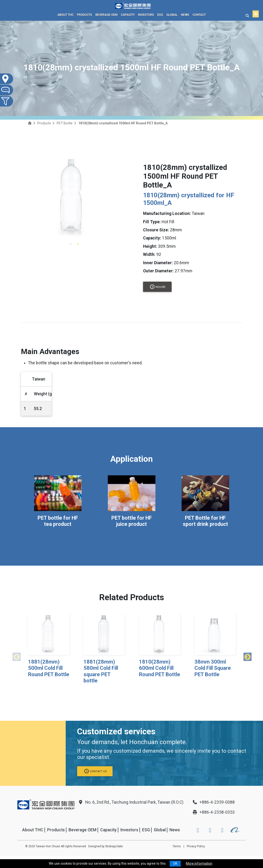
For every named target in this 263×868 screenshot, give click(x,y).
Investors (146, 15)
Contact (199, 15)
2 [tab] (78, 244)
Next (246, 656)
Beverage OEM (107, 15)
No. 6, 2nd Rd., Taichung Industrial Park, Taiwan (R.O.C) (131, 802)
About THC (65, 15)
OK (175, 863)
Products (84, 15)
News (185, 15)
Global (172, 15)
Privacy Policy (196, 846)
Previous (15, 656)
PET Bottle (65, 123)
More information (199, 863)
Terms (177, 846)
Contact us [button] (95, 771)
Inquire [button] (158, 287)
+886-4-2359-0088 (213, 802)
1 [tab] (71, 244)
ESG (160, 15)
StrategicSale (114, 846)
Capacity (128, 15)
